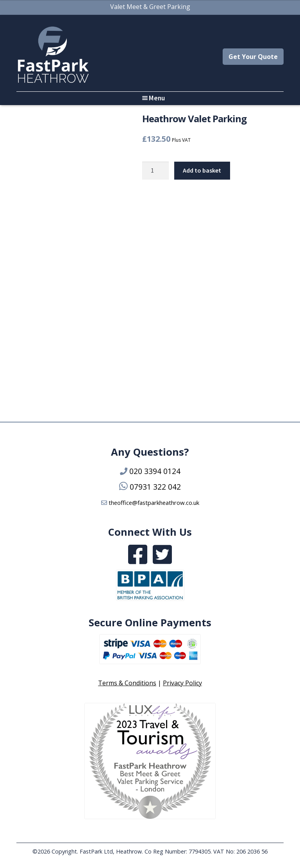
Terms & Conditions (127, 683)
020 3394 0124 (155, 471)
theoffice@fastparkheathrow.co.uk (154, 503)
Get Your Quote (253, 57)
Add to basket (202, 170)
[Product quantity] (155, 171)
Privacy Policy (182, 683)
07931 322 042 (155, 487)
